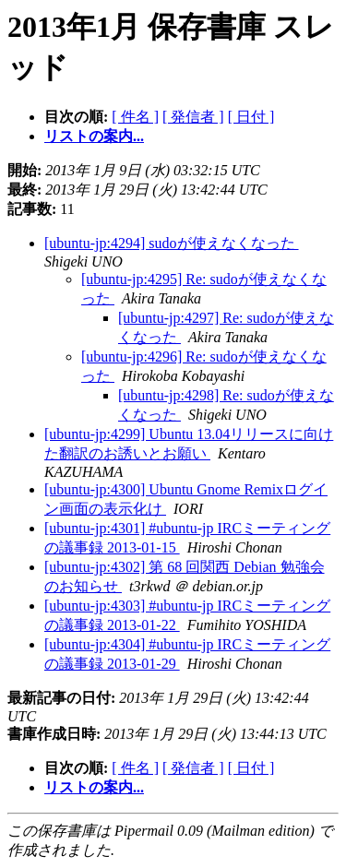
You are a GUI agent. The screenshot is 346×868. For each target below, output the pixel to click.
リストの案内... (94, 136)
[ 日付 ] (251, 117)
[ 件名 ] (135, 117)
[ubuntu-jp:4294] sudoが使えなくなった (172, 243)
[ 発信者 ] (193, 117)
